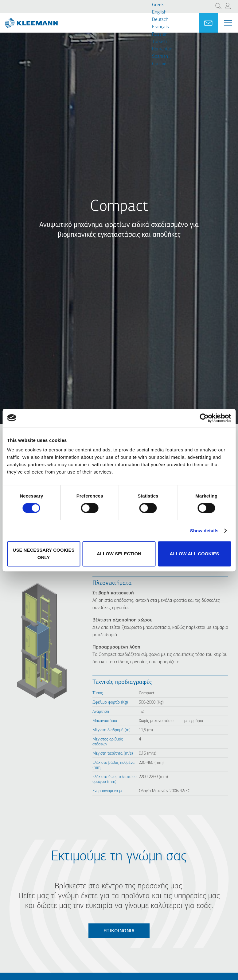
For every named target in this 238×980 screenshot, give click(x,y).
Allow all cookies (195, 554)
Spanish (160, 57)
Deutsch (160, 20)
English (159, 12)
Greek (158, 5)
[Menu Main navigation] (228, 23)
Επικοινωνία (119, 931)
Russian (160, 34)
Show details (204, 531)
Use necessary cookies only (44, 554)
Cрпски (159, 64)
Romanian (162, 49)
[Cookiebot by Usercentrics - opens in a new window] (204, 418)
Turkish (159, 42)
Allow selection (119, 554)
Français (160, 27)
